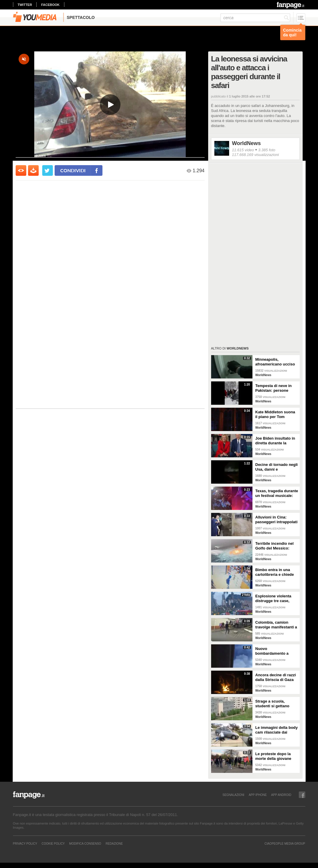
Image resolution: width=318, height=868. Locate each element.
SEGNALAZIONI (233, 795)
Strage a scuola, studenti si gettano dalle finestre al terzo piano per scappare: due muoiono (274, 704)
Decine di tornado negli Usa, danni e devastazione (277, 467)
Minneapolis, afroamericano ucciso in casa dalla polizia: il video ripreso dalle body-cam (276, 362)
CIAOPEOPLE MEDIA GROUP (285, 843)
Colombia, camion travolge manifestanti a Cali (276, 625)
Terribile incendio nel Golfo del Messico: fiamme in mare (275, 546)
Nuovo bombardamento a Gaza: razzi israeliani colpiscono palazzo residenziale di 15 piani (276, 651)
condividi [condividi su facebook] (73, 170)
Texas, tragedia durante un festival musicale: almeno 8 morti (277, 493)
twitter (25, 5)
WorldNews (247, 143)
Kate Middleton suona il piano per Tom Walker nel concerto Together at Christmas (276, 415)
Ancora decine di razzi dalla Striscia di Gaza (276, 677)
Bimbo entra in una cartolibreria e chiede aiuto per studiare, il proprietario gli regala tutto (275, 572)
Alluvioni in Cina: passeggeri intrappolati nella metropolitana (277, 520)
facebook (50, 5)
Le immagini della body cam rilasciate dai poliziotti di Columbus (277, 730)
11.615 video (243, 150)
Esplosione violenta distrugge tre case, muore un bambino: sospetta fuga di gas (274, 599)
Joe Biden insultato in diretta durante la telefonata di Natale (275, 441)
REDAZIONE (114, 843)
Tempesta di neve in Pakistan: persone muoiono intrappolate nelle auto (275, 388)
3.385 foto (267, 150)
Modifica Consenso (85, 843)
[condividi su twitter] (48, 170)
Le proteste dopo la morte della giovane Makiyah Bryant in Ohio (277, 756)
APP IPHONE (258, 795)
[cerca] (255, 18)
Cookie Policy (53, 843)
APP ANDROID (281, 795)
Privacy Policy (25, 843)
